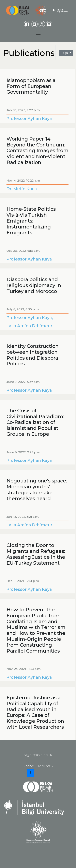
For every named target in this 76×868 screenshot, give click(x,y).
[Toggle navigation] (38, 34)
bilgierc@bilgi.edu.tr (38, 755)
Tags (65, 53)
